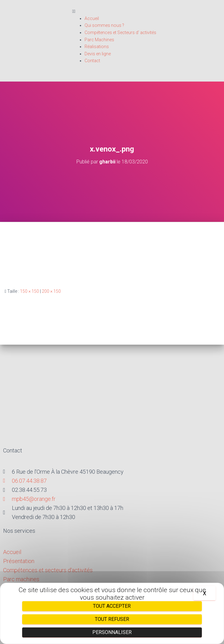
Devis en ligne (98, 54)
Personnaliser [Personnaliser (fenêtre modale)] (112, 632)
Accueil (92, 18)
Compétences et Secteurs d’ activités (120, 32)
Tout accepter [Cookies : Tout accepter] (112, 606)
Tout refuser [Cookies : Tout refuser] (112, 619)
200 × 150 (51, 291)
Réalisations (97, 47)
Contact (92, 61)
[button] (144, 11)
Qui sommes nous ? (104, 25)
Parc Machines (99, 40)
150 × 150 (29, 291)
